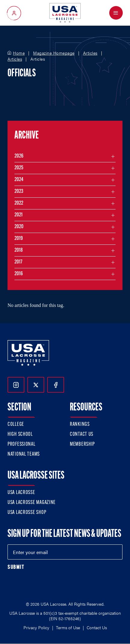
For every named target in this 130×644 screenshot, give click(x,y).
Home (19, 53)
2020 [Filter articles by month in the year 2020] (19, 227)
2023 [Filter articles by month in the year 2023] (19, 191)
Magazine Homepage (54, 53)
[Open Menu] (116, 13)
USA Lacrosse (21, 493)
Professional (22, 444)
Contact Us (82, 434)
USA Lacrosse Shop (27, 513)
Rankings (80, 424)
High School (20, 434)
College (16, 424)
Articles (90, 53)
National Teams (24, 454)
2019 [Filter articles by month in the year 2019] (19, 239)
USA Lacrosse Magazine (32, 503)
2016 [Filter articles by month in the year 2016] (19, 274)
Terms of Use (68, 627)
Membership (82, 444)
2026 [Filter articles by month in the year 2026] (19, 156)
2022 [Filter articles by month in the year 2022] (19, 203)
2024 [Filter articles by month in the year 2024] (19, 180)
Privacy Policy (36, 627)
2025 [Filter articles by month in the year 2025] (19, 168)
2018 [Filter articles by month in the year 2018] (19, 250)
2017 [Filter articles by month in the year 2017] (18, 262)
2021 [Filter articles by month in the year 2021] (19, 215)
